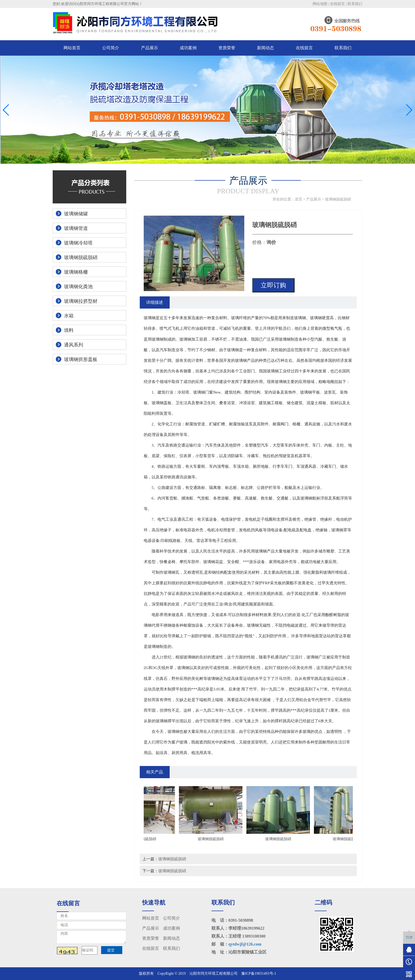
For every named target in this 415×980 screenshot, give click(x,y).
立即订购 (273, 285)
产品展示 (150, 48)
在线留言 (337, 4)
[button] (203, 159)
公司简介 (111, 48)
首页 (299, 199)
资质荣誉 (227, 48)
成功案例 (188, 48)
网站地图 (320, 4)
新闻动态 (265, 48)
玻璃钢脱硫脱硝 (338, 199)
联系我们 (355, 4)
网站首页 (72, 48)
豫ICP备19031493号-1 (259, 974)
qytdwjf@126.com (245, 944)
